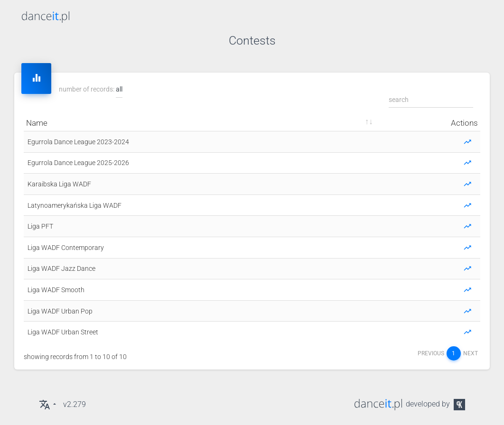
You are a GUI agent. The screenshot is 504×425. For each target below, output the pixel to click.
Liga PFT (40, 226)
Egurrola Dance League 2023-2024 (78, 142)
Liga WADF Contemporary (66, 248)
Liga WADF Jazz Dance (61, 268)
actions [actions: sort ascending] (464, 123)
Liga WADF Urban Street (63, 332)
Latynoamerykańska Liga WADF (75, 205)
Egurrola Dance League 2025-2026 (78, 163)
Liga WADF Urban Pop (60, 311)
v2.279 (75, 404)
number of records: (91, 90)
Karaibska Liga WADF (59, 184)
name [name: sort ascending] (37, 123)
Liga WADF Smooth (56, 290)
